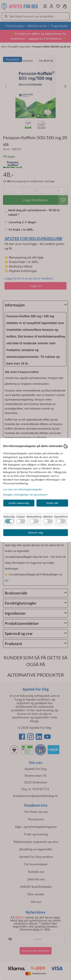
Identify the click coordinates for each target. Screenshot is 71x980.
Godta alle (52, 503)
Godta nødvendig (19, 503)
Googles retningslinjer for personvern (25, 495)
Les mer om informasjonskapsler (23, 489)
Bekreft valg (36, 533)
